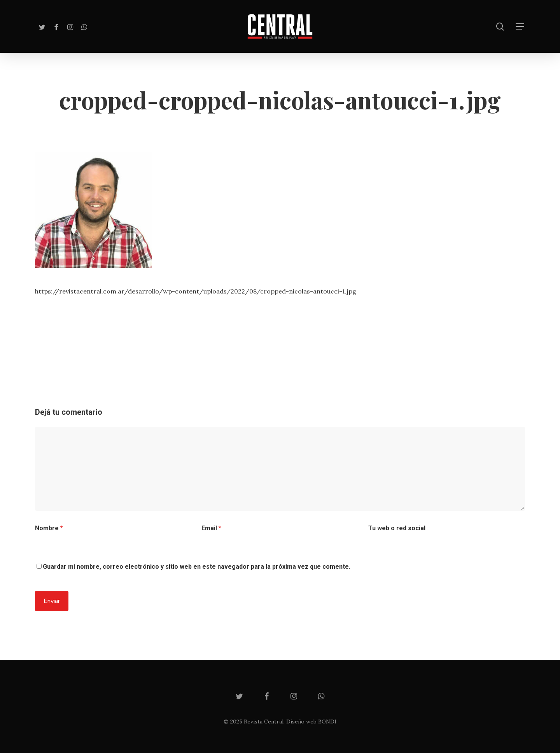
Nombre (49, 528)
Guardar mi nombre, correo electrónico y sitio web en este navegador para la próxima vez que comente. (197, 567)
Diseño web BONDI (311, 722)
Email (211, 528)
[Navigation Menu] (520, 27)
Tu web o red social (397, 528)
